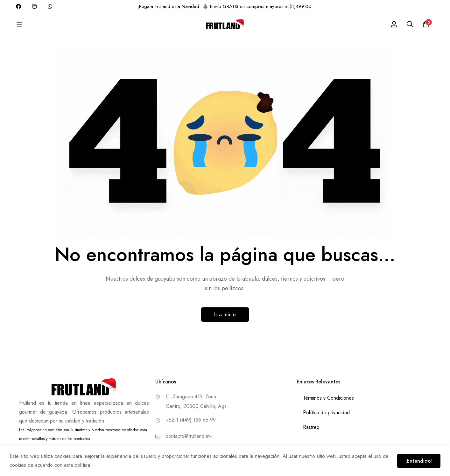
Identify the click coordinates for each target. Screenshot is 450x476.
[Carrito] (426, 24)
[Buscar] (410, 24)
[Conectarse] (394, 24)
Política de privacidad (326, 413)
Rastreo (311, 427)
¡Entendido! (419, 461)
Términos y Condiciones (328, 398)
